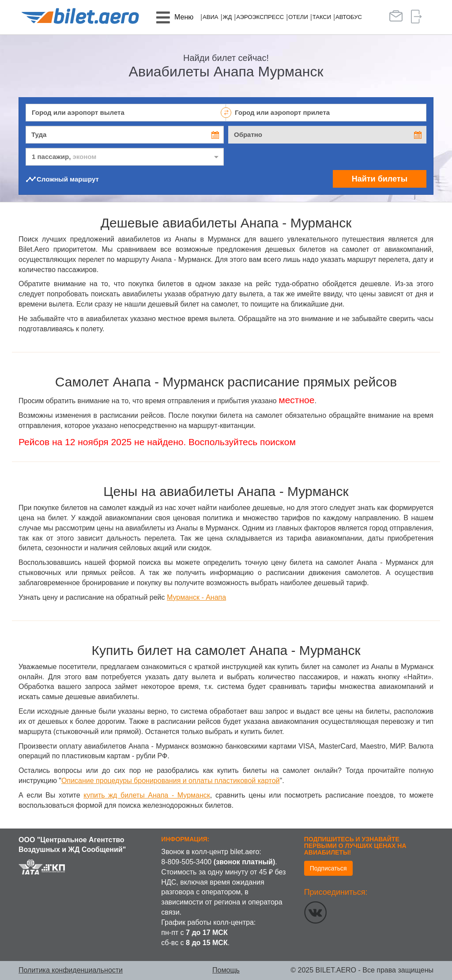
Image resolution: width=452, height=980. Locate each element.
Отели (298, 17)
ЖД (227, 17)
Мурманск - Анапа (196, 597)
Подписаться (328, 868)
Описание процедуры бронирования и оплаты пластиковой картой (170, 781)
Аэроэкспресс (260, 17)
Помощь (226, 970)
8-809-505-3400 (186, 862)
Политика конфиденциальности (71, 970)
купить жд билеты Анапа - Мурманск (147, 795)
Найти (380, 179)
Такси (322, 17)
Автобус (349, 17)
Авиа (210, 17)
